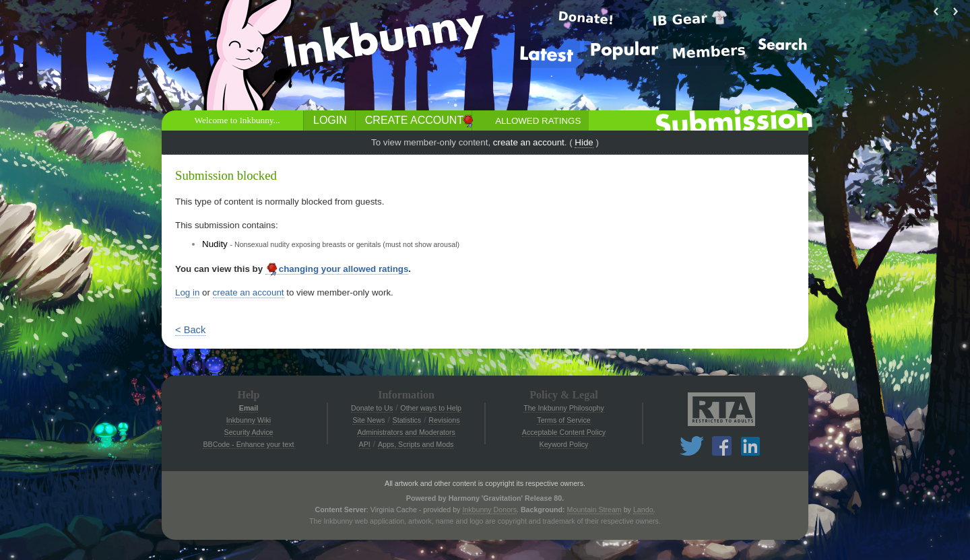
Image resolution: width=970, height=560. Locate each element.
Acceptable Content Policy (564, 432)
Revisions (444, 420)
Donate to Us (372, 408)
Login (330, 120)
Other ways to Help (431, 408)
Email (249, 408)
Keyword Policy (564, 444)
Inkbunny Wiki (249, 420)
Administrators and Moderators (406, 432)
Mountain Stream (594, 510)
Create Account (414, 120)
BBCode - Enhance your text (248, 444)
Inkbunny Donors (489, 510)
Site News (368, 420)
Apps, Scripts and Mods (416, 444)
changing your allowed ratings (337, 269)
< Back (190, 330)
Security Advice (249, 432)
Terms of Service (563, 420)
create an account (529, 142)
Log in (187, 292)
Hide (584, 142)
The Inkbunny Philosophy (564, 408)
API (365, 444)
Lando (643, 510)
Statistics (407, 420)
